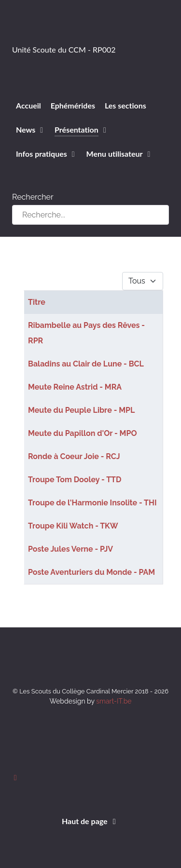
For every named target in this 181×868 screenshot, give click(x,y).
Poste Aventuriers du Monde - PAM (91, 572)
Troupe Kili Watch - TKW (73, 526)
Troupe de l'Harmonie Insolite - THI (92, 503)
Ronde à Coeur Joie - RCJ (74, 456)
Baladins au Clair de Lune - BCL (86, 364)
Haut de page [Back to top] (90, 821)
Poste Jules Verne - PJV (70, 549)
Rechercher (33, 197)
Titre (37, 302)
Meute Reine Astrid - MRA (75, 387)
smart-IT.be (114, 701)
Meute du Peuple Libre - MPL (81, 410)
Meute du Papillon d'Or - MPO (82, 433)
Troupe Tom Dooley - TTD (75, 480)
